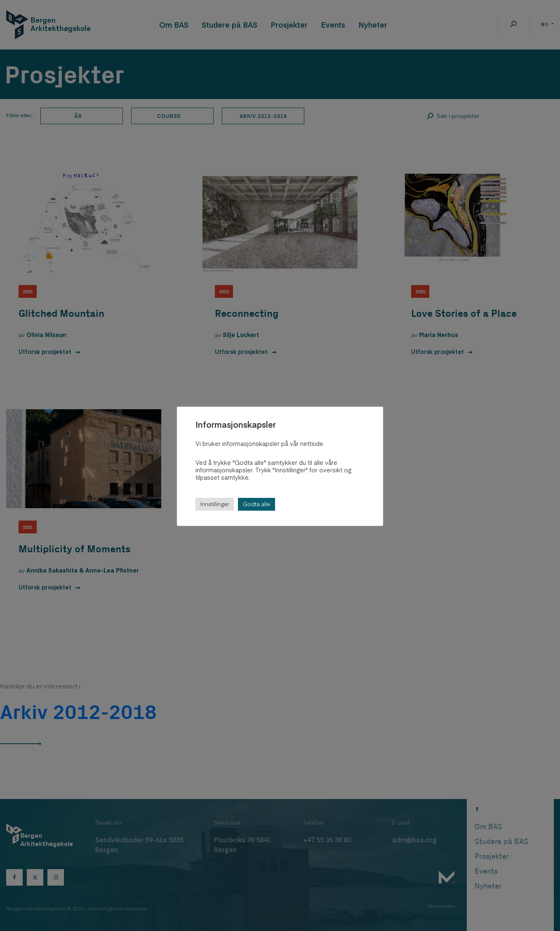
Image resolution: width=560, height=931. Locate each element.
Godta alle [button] (256, 504)
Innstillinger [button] (215, 504)
